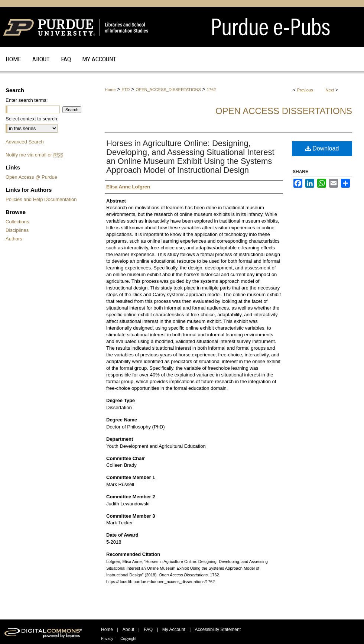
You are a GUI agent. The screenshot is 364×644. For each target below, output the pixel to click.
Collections (17, 222)
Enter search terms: (27, 100)
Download (322, 148)
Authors (14, 239)
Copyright (128, 639)
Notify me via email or (34, 155)
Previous (305, 90)
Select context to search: (32, 119)
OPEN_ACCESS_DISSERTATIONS (168, 90)
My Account (174, 630)
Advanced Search (25, 142)
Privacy (107, 639)
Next (330, 90)
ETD (126, 90)
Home (110, 90)
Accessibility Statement (218, 630)
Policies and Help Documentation (41, 199)
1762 (211, 90)
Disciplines (17, 230)
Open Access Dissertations (284, 111)
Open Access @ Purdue (31, 177)
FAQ (148, 630)
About (128, 630)
